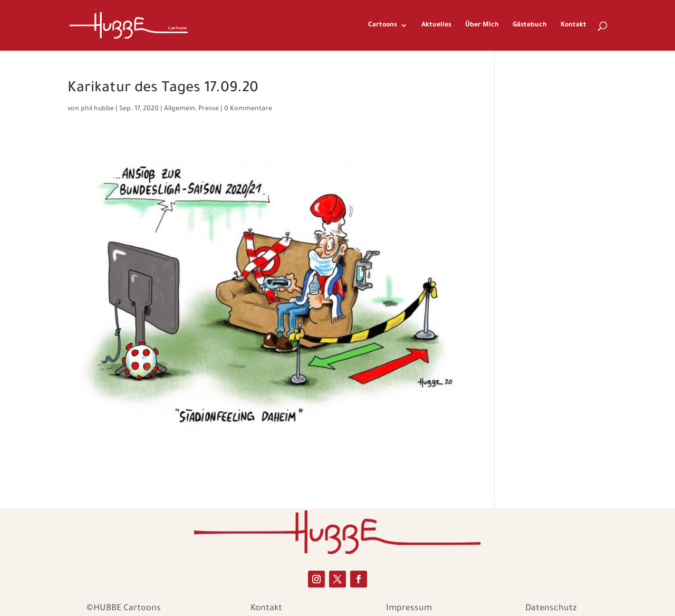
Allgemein (180, 109)
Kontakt (573, 25)
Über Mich (482, 25)
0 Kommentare (248, 109)
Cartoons (383, 25)
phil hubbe (97, 109)
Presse (209, 109)
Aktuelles (436, 25)
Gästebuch (530, 25)
